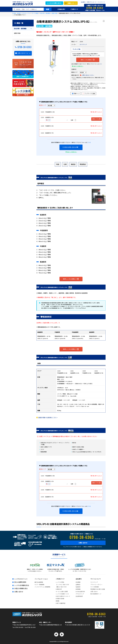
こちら (100, 64)
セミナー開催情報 (39, 585)
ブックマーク (101, 2)
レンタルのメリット (21, 579)
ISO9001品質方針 (80, 592)
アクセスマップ (80, 594)
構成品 (73, 164)
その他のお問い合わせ (70, 147)
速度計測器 (54, 13)
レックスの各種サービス (62, 594)
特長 (58, 164)
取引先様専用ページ (96, 594)
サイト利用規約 (95, 587)
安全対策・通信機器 (45, 13)
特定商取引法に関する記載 (98, 589)
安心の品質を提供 (20, 582)
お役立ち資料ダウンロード (63, 596)
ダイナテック (83, 44)
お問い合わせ (83, 543)
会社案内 (83, 2)
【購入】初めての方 (61, 587)
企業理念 (78, 585)
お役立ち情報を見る (21, 589)
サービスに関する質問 (62, 592)
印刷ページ (77, 93)
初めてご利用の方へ (78, 66)
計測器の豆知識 (60, 599)
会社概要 (78, 582)
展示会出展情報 (39, 582)
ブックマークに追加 (89, 93)
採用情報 (78, 589)
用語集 (57, 601)
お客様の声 (59, 589)
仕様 (65, 164)
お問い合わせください (88, 75)
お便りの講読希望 (60, 603)
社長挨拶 (78, 587)
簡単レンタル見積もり (88, 60)
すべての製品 (35, 13)
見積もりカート (72, 3)
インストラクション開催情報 (42, 587)
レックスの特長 (60, 582)
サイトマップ (94, 582)
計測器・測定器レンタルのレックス (21, 13)
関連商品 (83, 164)
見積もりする (96, 119)
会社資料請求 (79, 596)
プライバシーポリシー (96, 585)
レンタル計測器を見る (22, 585)
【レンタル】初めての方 (62, 585)
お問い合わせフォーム (24, 53)
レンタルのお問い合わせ (54, 3)
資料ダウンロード (92, 2)
